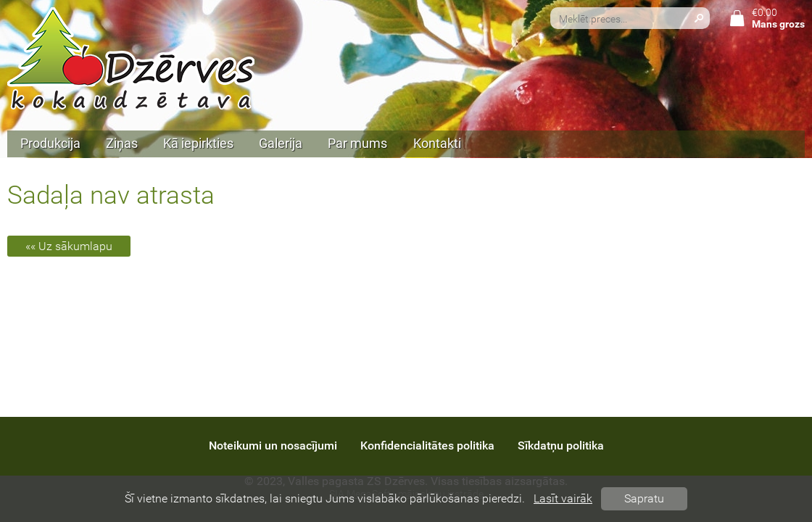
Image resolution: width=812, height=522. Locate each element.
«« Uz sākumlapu (69, 246)
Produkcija (50, 144)
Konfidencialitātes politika (427, 446)
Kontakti (437, 144)
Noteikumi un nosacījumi (273, 446)
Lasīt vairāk (563, 498)
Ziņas (122, 144)
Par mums (357, 144)
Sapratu (644, 498)
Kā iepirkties (198, 144)
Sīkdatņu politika (561, 446)
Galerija (281, 144)
